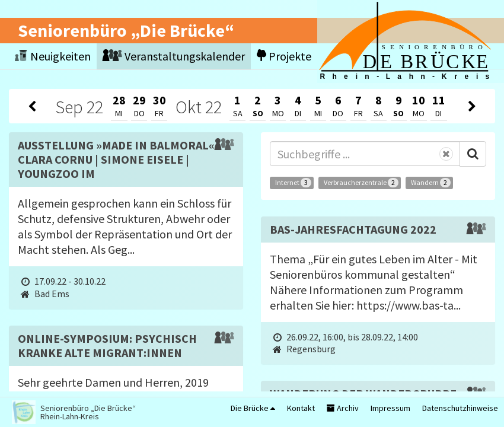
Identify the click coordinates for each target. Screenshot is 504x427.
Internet (293, 183)
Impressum (390, 408)
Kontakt (301, 408)
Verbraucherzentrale (361, 183)
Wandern (431, 183)
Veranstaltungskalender (174, 56)
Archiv (343, 408)
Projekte (284, 56)
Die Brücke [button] (253, 408)
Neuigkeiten (53, 56)
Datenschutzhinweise (460, 408)
